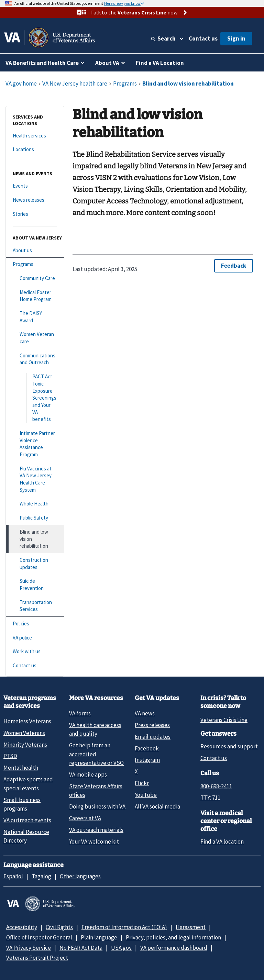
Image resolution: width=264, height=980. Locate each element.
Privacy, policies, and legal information (173, 937)
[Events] (35, 186)
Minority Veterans (25, 745)
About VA (107, 63)
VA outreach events (27, 820)
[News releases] (35, 200)
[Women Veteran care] (35, 338)
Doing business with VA (97, 806)
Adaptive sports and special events (28, 784)
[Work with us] (35, 652)
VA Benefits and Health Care (42, 63)
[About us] (35, 251)
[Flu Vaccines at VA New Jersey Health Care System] (35, 480)
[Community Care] (35, 279)
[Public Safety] (35, 518)
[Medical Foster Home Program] (35, 296)
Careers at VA (85, 818)
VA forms (80, 713)
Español (13, 876)
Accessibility (22, 927)
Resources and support (229, 746)
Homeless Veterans (27, 721)
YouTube (146, 795)
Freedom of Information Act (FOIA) (124, 927)
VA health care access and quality (95, 729)
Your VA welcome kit (94, 842)
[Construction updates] (35, 564)
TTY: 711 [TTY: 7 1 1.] (210, 798)
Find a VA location (222, 842)
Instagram (147, 760)
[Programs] (35, 264)
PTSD (10, 756)
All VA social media (157, 806)
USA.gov (121, 948)
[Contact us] (35, 666)
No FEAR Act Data (81, 948)
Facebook (147, 748)
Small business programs (22, 804)
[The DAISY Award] (35, 317)
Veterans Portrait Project (37, 958)
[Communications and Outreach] (35, 359)
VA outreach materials (96, 830)
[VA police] (35, 638)
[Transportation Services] (35, 606)
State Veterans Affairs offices (96, 790)
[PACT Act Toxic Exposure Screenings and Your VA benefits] (35, 398)
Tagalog (41, 876)
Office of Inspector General (39, 937)
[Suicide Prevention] (35, 585)
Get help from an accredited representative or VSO (96, 754)
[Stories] (35, 214)
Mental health (21, 768)
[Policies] (35, 624)
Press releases (152, 725)
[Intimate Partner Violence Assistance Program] (35, 444)
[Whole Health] (35, 504)
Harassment (191, 927)
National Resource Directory (26, 836)
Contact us (203, 38)
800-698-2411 (216, 786)
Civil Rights (59, 927)
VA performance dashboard (174, 948)
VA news (145, 713)
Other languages (80, 876)
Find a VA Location (160, 63)
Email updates (153, 737)
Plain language (99, 937)
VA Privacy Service (29, 948)
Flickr (142, 783)
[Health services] (35, 136)
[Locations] (35, 150)
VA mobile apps (88, 775)
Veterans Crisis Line (224, 720)
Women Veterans (24, 733)
